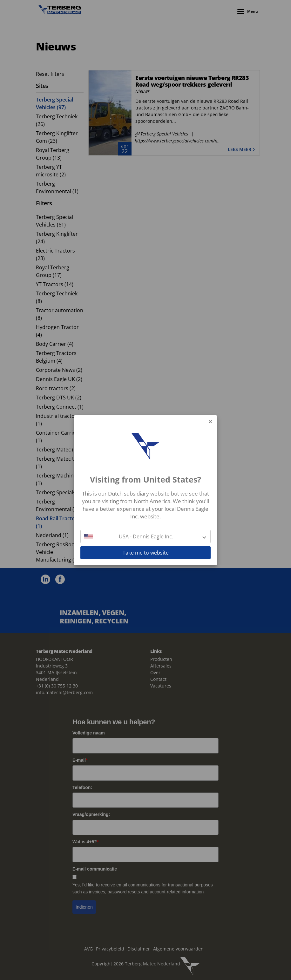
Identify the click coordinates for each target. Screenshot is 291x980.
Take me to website (146, 553)
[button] (145, 536)
